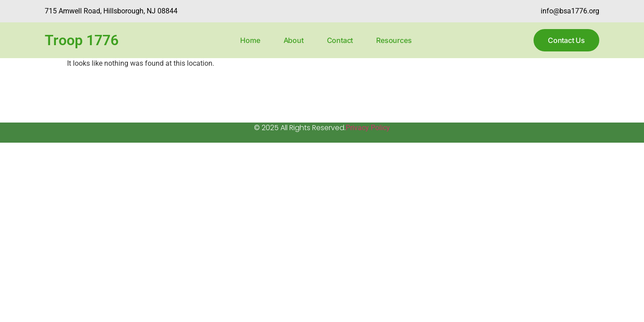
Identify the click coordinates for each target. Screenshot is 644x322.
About (294, 40)
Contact (340, 40)
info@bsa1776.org (570, 11)
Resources (394, 40)
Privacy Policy (368, 128)
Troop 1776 (82, 40)
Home (250, 40)
